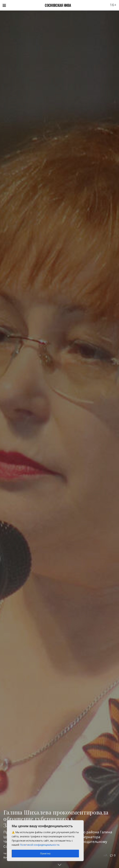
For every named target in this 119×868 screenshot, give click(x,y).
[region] (45, 841)
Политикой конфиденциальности (40, 845)
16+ (113, 5)
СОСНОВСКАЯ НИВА (58, 5)
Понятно (45, 853)
